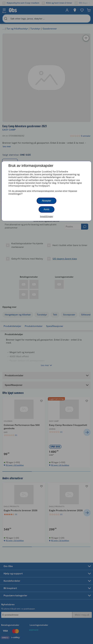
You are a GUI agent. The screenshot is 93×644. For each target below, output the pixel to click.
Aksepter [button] (46, 201)
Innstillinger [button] (47, 216)
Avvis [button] (46, 209)
